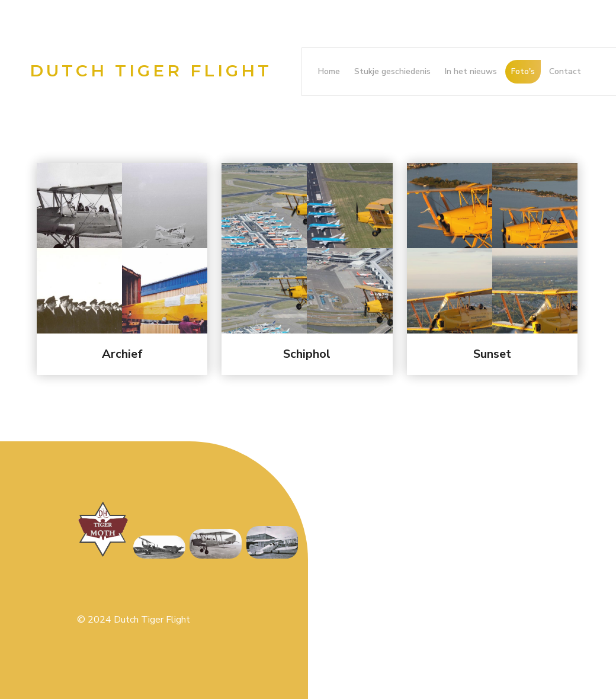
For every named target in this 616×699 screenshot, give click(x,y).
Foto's (523, 71)
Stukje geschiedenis (392, 71)
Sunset (492, 354)
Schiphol (307, 354)
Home (329, 71)
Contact (565, 71)
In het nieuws (471, 71)
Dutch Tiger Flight (151, 70)
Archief (122, 354)
